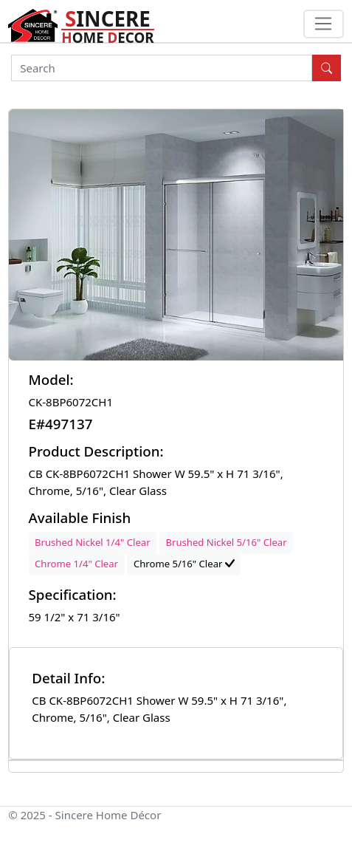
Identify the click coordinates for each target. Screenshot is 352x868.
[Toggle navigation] (324, 24)
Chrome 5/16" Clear (184, 564)
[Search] (162, 68)
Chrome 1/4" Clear (76, 564)
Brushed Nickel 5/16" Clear (226, 542)
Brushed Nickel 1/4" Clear (93, 542)
